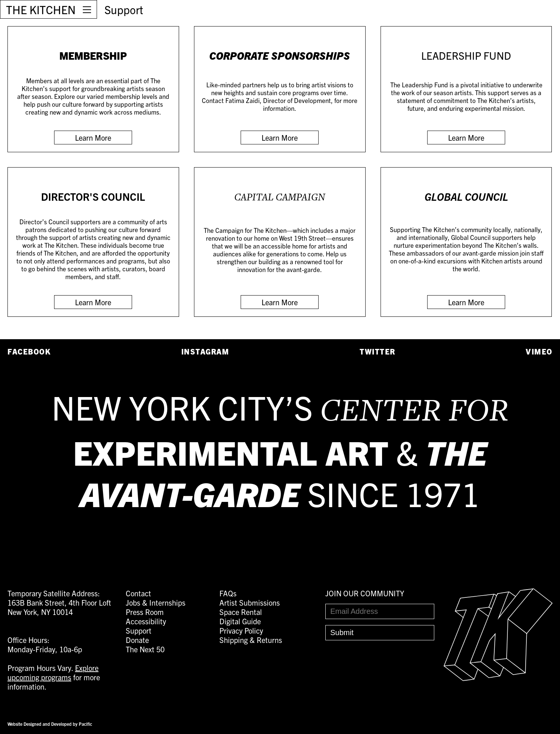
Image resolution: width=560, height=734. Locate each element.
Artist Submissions (250, 602)
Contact (138, 593)
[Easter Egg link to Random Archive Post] (498, 678)
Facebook (29, 351)
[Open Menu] (87, 9)
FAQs (228, 593)
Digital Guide (240, 621)
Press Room (145, 612)
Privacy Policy (241, 630)
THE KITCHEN (41, 9)
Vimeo (539, 351)
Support (124, 9)
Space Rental (241, 612)
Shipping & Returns (251, 640)
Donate (137, 640)
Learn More (93, 138)
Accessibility (146, 621)
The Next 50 (145, 649)
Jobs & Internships (156, 602)
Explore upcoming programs (53, 672)
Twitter (378, 351)
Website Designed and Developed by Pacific (50, 724)
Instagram (205, 351)
